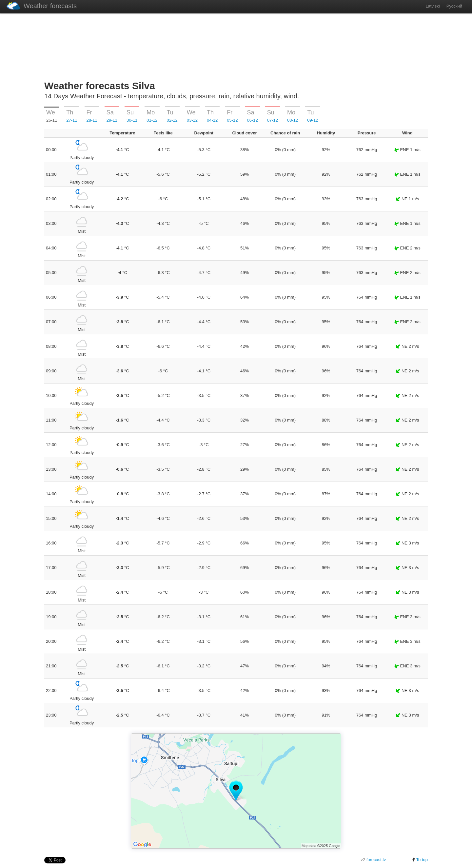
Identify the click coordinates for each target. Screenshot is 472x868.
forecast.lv (376, 860)
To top (420, 860)
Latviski (433, 6)
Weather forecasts (42, 6)
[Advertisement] (236, 46)
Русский (454, 6)
